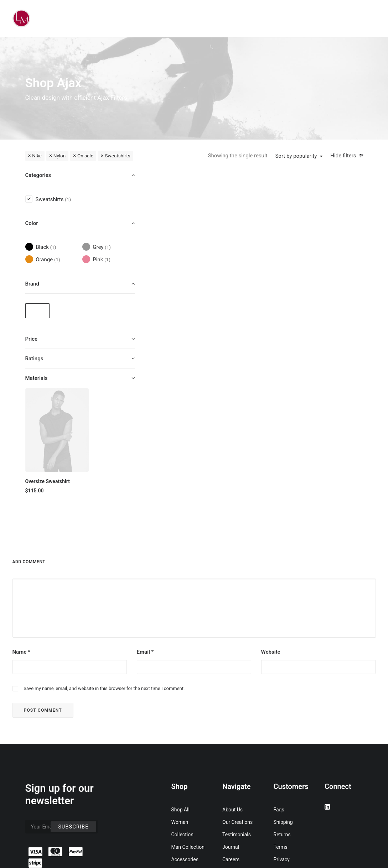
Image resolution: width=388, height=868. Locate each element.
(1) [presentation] (68, 199)
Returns (282, 722)
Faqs (279, 697)
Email (145, 540)
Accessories (185, 747)
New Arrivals (185, 760)
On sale (85, 156)
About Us (232, 697)
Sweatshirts (118, 156)
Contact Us (235, 760)
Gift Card (181, 785)
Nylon (60, 156)
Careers (231, 747)
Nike (37, 156)
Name (21, 540)
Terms (281, 735)
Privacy (282, 747)
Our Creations (237, 710)
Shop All (180, 697)
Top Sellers (184, 797)
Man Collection (188, 735)
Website (271, 540)
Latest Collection (190, 772)
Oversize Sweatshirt (183, 265)
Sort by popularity (296, 156)
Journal (231, 735)
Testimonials (237, 722)
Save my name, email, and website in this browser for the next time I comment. (104, 576)
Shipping (283, 710)
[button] (192, 214)
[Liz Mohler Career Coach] (21, 19)
